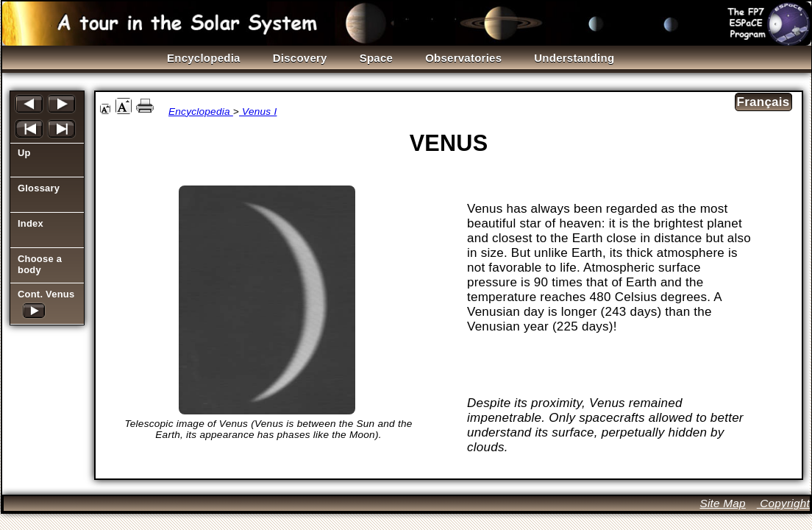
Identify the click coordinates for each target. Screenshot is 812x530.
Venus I (258, 112)
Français (763, 102)
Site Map (722, 503)
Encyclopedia (201, 112)
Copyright (783, 503)
